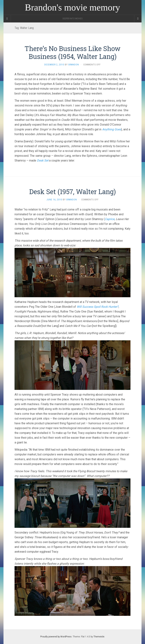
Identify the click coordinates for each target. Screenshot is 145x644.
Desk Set (43, 160)
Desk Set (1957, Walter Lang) (72, 192)
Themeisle (99, 637)
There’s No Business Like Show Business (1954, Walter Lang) (72, 52)
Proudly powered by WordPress (56, 637)
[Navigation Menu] (138, 19)
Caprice (110, 219)
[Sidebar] (7, 19)
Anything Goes (112, 129)
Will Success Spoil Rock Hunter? (98, 307)
